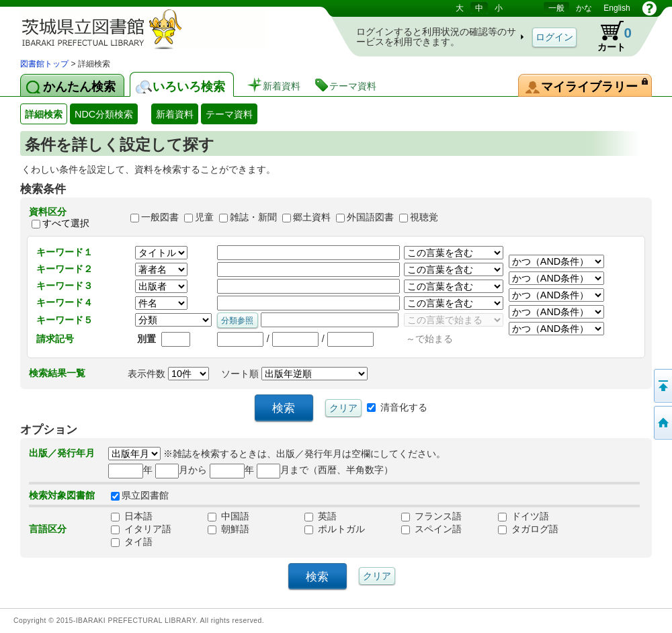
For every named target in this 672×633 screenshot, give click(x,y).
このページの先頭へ (662, 386)
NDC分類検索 (104, 114)
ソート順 (294, 374)
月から (181, 470)
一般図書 (160, 218)
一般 (556, 8)
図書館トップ (44, 64)
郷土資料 (312, 218)
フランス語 (431, 516)
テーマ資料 (229, 114)
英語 (321, 516)
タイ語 (132, 542)
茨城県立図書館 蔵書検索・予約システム (161, 29)
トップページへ (662, 423)
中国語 (228, 516)
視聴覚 (424, 218)
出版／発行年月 (62, 453)
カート (608, 36)
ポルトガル (335, 529)
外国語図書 (370, 218)
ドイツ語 (523, 516)
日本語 (132, 516)
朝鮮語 (228, 529)
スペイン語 (431, 529)
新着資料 (175, 114)
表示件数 (168, 374)
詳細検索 (44, 114)
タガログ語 (528, 529)
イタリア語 (141, 529)
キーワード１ (65, 252)
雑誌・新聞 (253, 218)
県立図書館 (140, 495)
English (617, 8)
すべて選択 (66, 223)
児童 (204, 218)
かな (584, 8)
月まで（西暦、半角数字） (325, 470)
